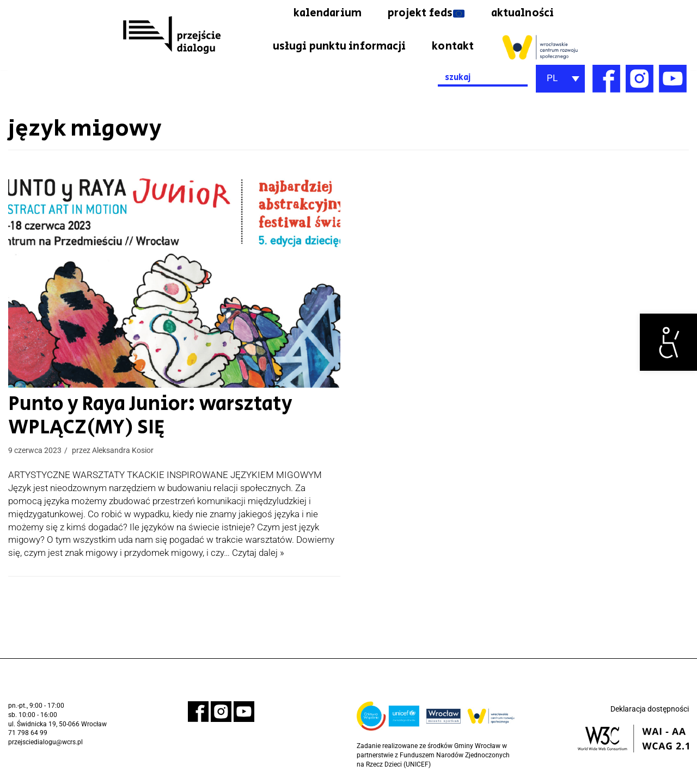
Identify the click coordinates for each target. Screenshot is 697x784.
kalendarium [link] (325, 14)
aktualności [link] (522, 14)
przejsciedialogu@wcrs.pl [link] (45, 742)
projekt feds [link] (424, 14)
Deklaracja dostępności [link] (650, 709)
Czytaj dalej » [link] (258, 553)
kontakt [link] (453, 47)
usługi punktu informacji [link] (338, 47)
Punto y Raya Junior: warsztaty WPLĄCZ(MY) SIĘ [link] (125, 416)
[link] (668, 342)
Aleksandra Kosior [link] (123, 451)
